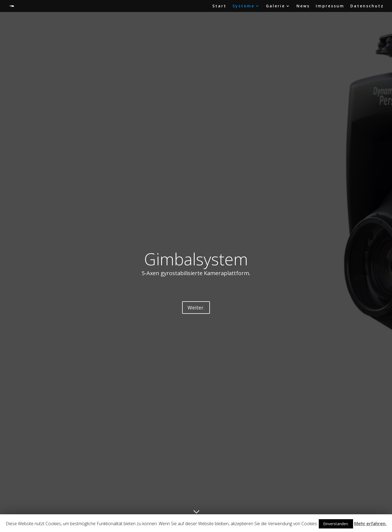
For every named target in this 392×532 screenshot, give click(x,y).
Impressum (330, 6)
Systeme (244, 6)
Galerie (275, 6)
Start (219, 6)
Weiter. (196, 308)
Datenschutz (367, 6)
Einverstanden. (336, 524)
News (303, 6)
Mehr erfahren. (370, 524)
